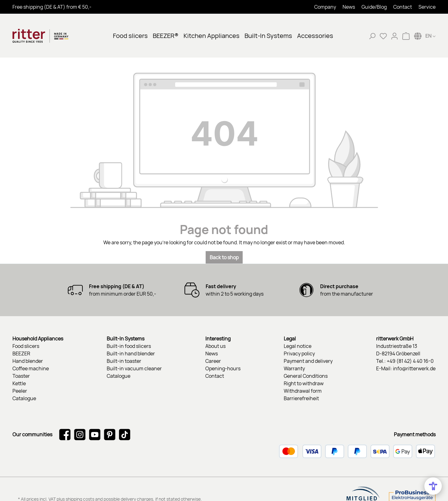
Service (427, 7)
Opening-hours (223, 368)
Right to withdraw (304, 383)
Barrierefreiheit (301, 398)
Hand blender (28, 361)
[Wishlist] (383, 36)
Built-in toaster (124, 361)
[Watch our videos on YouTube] (95, 434)
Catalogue (24, 398)
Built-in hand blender (131, 354)
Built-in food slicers (129, 346)
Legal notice (298, 346)
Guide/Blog (374, 7)
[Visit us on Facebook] (65, 434)
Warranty (294, 368)
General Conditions (306, 376)
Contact (403, 7)
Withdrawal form (303, 391)
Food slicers (26, 346)
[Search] (372, 36)
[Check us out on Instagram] (80, 434)
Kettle (19, 383)
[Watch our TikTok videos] (125, 434)
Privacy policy (299, 354)
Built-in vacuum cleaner (134, 368)
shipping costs (80, 479)
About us (215, 346)
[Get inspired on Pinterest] (110, 434)
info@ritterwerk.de (414, 368)
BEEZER (21, 354)
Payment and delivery (308, 361)
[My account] (394, 36)
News (349, 7)
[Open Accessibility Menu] (433, 486)
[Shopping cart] (406, 36)
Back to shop (224, 257)
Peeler (20, 391)
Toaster (21, 376)
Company (325, 7)
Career (213, 361)
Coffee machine (31, 368)
